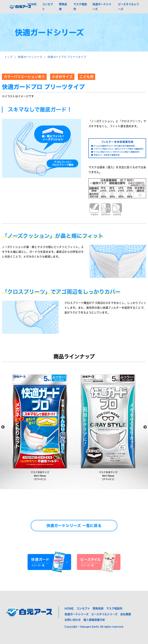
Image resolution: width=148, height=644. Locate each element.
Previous (3, 427)
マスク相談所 (114, 608)
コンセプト (83, 608)
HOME (32, 4)
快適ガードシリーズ (30, 57)
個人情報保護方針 (94, 620)
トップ (8, 57)
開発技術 (98, 608)
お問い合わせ (73, 620)
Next (145, 427)
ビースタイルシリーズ (104, 614)
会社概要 (126, 614)
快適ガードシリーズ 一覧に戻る (74, 526)
